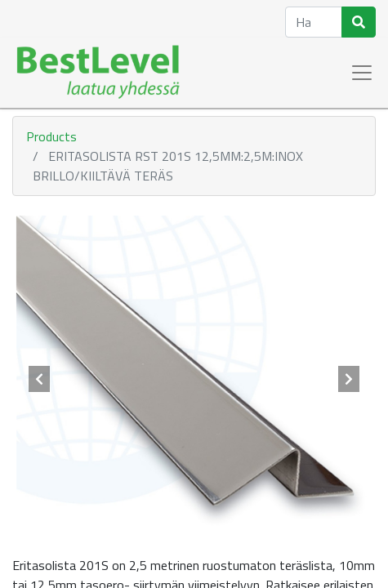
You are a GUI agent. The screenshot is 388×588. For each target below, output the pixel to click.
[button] (40, 379)
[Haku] (359, 22)
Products (51, 136)
